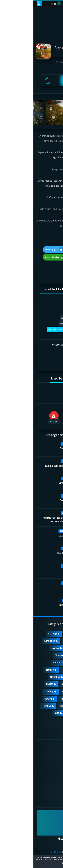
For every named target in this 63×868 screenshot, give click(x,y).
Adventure (36, 641)
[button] (50, 862)
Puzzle (38, 648)
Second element (28, 663)
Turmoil (41, 587)
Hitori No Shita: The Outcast (42, 839)
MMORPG (49, 691)
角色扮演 (50, 720)
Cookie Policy (42, 776)
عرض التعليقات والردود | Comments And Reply (35, 329)
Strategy (19, 634)
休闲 (37, 713)
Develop (50, 670)
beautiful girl (48, 699)
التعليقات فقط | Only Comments (41, 324)
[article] (18, 275)
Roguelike (49, 663)
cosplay (22, 648)
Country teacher (36, 500)
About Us (44, 792)
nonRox (21, 852)
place (52, 684)
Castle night (38, 570)
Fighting (13, 706)
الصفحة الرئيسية (41, 744)
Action (51, 634)
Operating (22, 677)
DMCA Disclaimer (40, 752)
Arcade (39, 677)
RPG (52, 641)
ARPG (30, 699)
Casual (36, 634)
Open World (34, 684)
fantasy (16, 670)
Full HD (16, 684)
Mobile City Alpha (35, 483)
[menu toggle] (57, 4)
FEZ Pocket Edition (34, 553)
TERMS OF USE (41, 760)
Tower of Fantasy (35, 605)
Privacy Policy (42, 768)
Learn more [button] (33, 863)
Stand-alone (28, 655)
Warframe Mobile (35, 535)
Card (52, 648)
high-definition (34, 706)
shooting (15, 691)
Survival (33, 670)
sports (32, 691)
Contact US (43, 784)
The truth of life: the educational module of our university (26, 519)
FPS (52, 706)
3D (53, 677)
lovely (51, 713)
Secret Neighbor (36, 448)
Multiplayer (49, 655)
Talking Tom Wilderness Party (28, 466)
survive (15, 699)
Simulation (16, 641)
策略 (23, 713)
